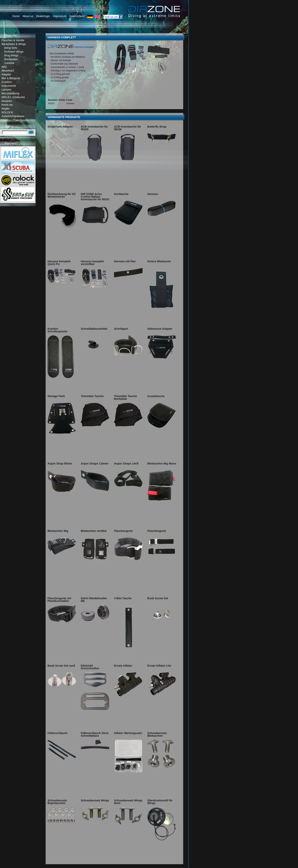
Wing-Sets (11, 48)
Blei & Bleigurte (11, 78)
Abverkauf (8, 71)
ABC (4, 67)
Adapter (6, 74)
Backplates (11, 59)
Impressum (60, 16)
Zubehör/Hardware (13, 116)
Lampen (6, 90)
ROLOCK (7, 112)
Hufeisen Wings (14, 52)
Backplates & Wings (14, 44)
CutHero (7, 82)
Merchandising (10, 93)
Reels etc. (8, 105)
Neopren (7, 101)
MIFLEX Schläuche (13, 97)
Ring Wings (11, 55)
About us (28, 16)
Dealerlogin (43, 16)
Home (16, 16)
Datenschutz (77, 16)
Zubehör (10, 63)
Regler (6, 109)
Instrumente (9, 86)
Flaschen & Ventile (13, 40)
